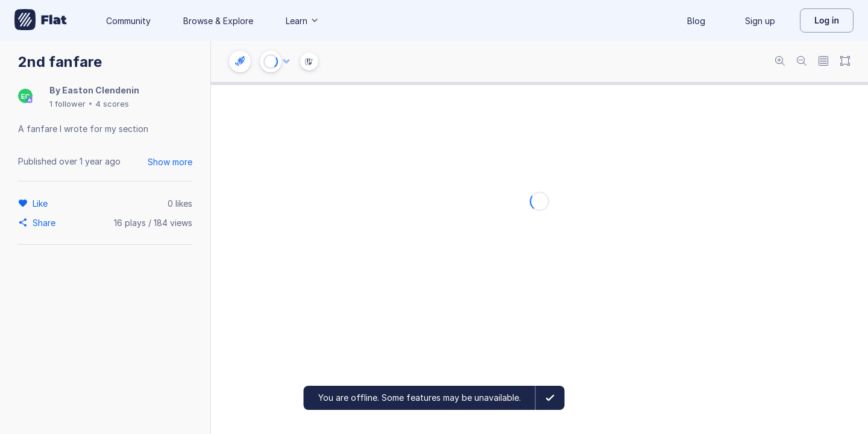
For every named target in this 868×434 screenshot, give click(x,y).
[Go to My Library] (41, 20)
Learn (303, 21)
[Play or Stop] (271, 61)
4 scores (112, 104)
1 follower (68, 104)
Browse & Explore (218, 21)
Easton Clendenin (101, 90)
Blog (696, 21)
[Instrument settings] (240, 61)
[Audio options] (286, 61)
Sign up (760, 21)
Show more (170, 162)
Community (128, 21)
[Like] (42, 203)
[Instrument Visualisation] (309, 61)
